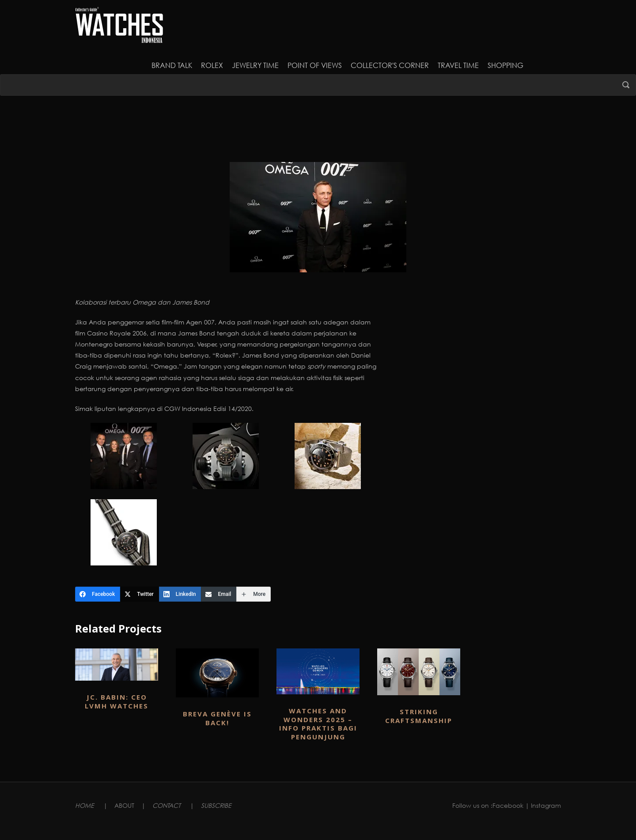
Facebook (508, 805)
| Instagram (543, 805)
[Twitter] (140, 594)
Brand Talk (172, 65)
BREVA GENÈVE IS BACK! (217, 718)
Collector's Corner (390, 65)
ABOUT (124, 805)
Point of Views (315, 65)
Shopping (505, 65)
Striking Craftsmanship (419, 716)
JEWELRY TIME (255, 65)
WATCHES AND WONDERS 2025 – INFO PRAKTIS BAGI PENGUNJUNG (318, 724)
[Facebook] (98, 594)
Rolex (212, 65)
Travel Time (458, 65)
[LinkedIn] (180, 594)
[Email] (219, 594)
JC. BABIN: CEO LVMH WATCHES (117, 701)
